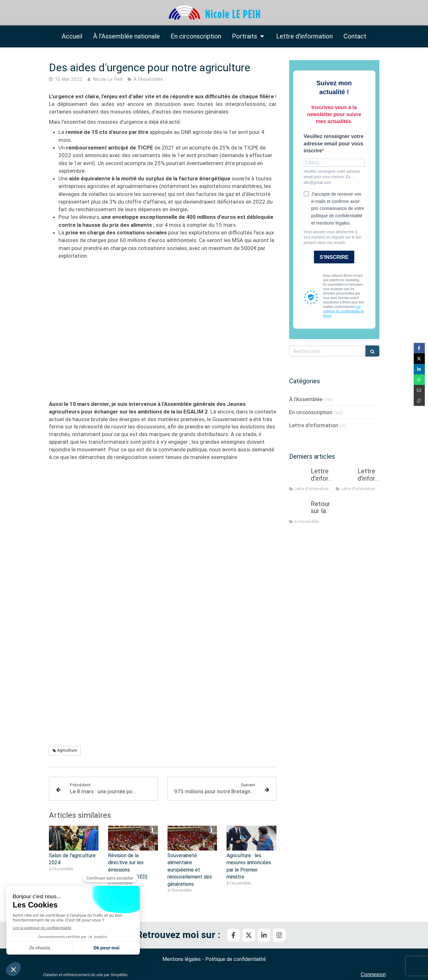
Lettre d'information (314, 425)
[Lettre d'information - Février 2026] (345, 477)
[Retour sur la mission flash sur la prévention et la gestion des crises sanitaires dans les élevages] (299, 510)
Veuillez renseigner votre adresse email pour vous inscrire (334, 144)
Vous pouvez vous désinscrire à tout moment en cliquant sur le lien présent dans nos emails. (333, 237)
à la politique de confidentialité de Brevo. (344, 311)
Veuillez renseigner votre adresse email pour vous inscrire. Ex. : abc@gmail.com (332, 177)
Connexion (373, 974)
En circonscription (311, 412)
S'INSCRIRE (334, 257)
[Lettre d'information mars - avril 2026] (299, 477)
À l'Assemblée (306, 399)
